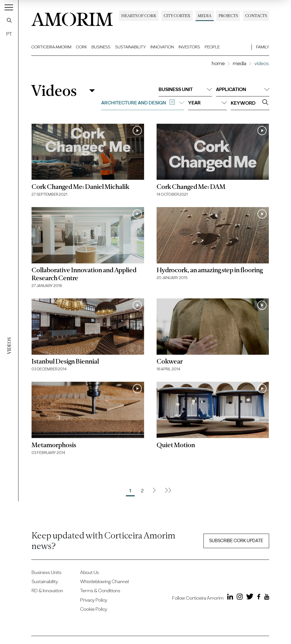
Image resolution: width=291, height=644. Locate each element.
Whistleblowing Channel (104, 581)
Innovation (162, 47)
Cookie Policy (94, 609)
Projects (228, 16)
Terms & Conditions (100, 591)
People (212, 47)
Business (101, 47)
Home (218, 63)
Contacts (256, 16)
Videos (54, 91)
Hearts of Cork (139, 16)
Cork (81, 47)
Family (263, 47)
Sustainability (130, 47)
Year (207, 103)
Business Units (46, 572)
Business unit (185, 89)
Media (205, 16)
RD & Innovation (47, 591)
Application (243, 89)
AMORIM (72, 18)
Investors (189, 47)
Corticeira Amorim (51, 47)
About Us (90, 572)
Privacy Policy (94, 600)
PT (9, 34)
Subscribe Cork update (236, 541)
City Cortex (177, 16)
